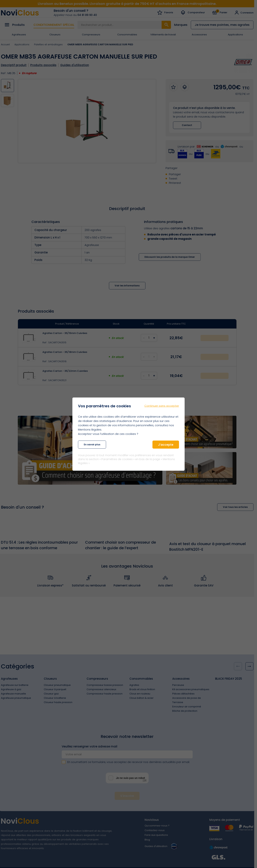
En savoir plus (92, 444)
